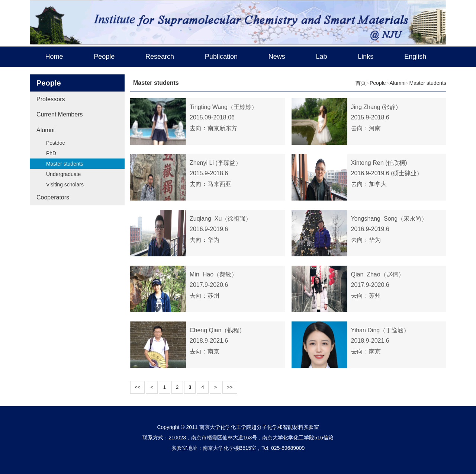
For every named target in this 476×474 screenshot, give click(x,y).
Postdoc (56, 143)
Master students (65, 164)
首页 (361, 83)
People (104, 57)
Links (366, 57)
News (277, 57)
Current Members (59, 114)
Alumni (46, 130)
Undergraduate (63, 174)
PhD (51, 153)
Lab (322, 57)
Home (54, 57)
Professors (51, 99)
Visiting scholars (65, 185)
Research (160, 57)
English (415, 57)
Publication (221, 57)
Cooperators (53, 197)
